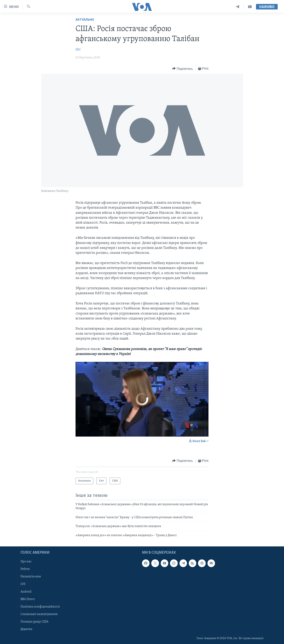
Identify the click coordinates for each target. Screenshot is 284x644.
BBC (78, 50)
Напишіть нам (31, 577)
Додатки (26, 629)
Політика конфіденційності (40, 607)
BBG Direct (28, 599)
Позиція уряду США (34, 622)
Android (26, 592)
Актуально (85, 20)
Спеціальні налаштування (39, 614)
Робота (25, 569)
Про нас (26, 562)
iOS (23, 584)
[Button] (182, 69)
